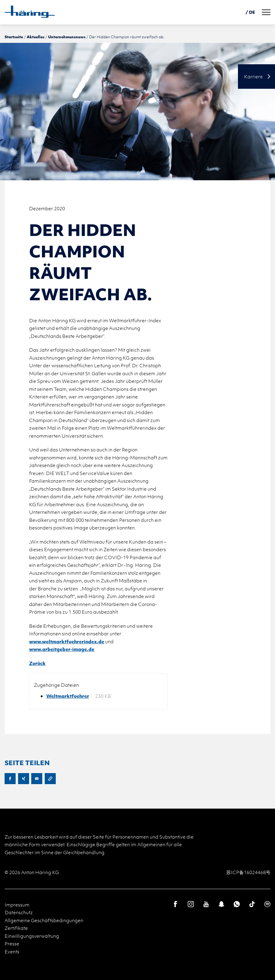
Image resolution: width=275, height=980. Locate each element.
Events (12, 952)
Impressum (17, 905)
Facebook (10, 779)
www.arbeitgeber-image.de (62, 649)
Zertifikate (16, 928)
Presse (12, 944)
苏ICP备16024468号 (248, 872)
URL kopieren (50, 779)
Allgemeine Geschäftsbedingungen (44, 920)
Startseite (14, 37)
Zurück (37, 663)
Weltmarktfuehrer (68, 696)
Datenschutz (19, 912)
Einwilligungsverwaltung (32, 936)
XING (24, 779)
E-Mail (37, 779)
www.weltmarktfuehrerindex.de (67, 641)
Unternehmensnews (67, 37)
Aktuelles (36, 37)
